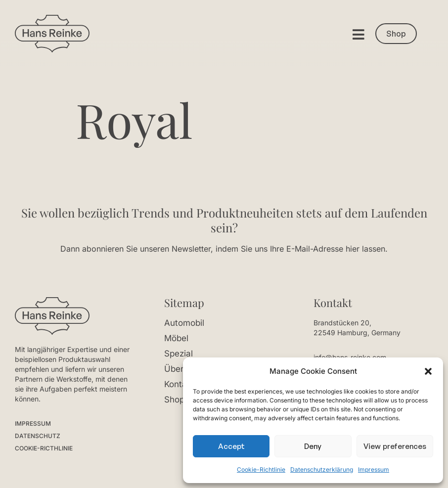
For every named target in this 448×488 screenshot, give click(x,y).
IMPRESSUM (33, 423)
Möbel (176, 338)
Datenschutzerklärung (322, 469)
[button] (428, 371)
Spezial (179, 354)
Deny (313, 446)
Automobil (184, 323)
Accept (231, 446)
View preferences (395, 446)
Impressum (374, 469)
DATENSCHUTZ (38, 436)
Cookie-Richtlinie (261, 469)
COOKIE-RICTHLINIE (44, 448)
